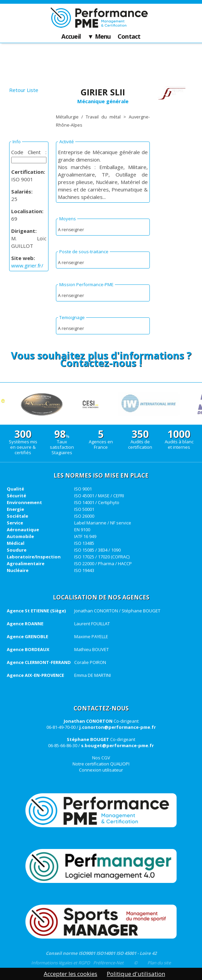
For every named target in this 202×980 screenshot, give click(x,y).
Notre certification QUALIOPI (101, 764)
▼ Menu (99, 37)
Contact (129, 37)
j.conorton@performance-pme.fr (118, 727)
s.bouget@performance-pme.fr (117, 745)
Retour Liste (24, 90)
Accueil (71, 37)
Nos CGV (101, 758)
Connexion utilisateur (101, 770)
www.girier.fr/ (27, 265)
